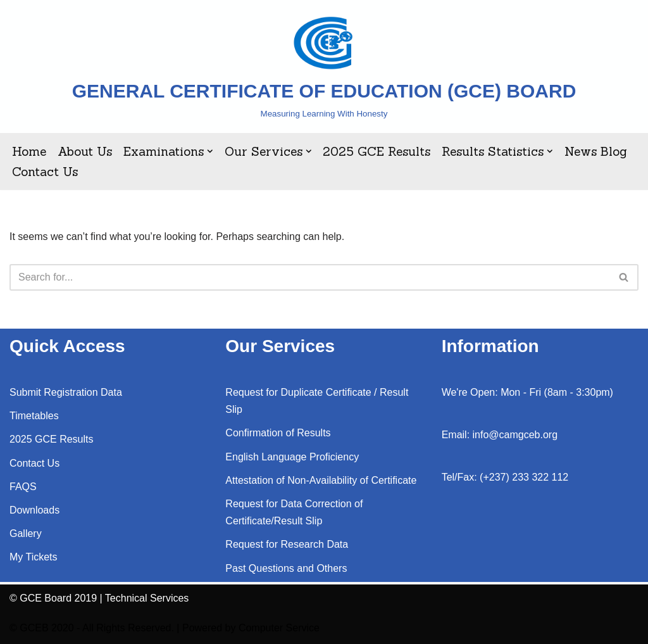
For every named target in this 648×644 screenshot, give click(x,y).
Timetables (34, 416)
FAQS (23, 487)
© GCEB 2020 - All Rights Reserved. (92, 628)
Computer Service (279, 628)
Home (29, 151)
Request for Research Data (287, 544)
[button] (210, 151)
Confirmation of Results (278, 433)
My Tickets (34, 557)
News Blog (596, 151)
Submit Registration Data (66, 392)
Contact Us (45, 172)
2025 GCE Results (377, 151)
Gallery (26, 534)
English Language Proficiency (292, 457)
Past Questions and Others (286, 568)
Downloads (34, 510)
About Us (85, 151)
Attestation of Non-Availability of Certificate (321, 480)
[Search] (310, 277)
